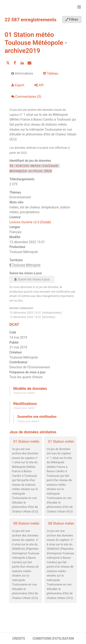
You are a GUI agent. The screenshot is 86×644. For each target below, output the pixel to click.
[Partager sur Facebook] (15, 63)
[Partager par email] (29, 63)
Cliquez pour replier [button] (24, 408)
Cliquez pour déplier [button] (24, 393)
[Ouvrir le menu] (79, 7)
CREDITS (19, 639)
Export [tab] (18, 85)
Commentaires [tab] (26, 97)
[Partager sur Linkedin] (22, 63)
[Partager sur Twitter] (8, 63)
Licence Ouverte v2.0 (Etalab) (30, 222)
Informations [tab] (22, 73)
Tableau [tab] (51, 73)
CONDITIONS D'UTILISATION (53, 639)
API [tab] (39, 85)
